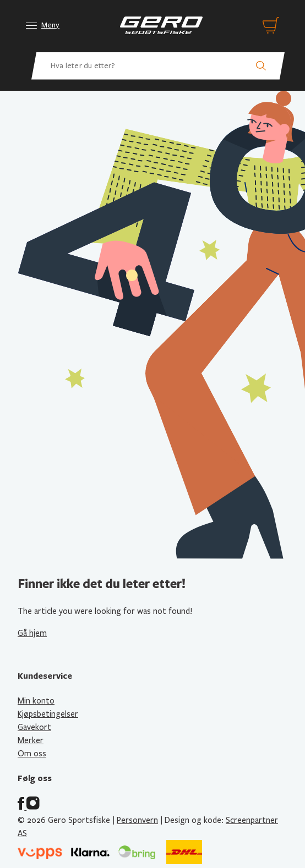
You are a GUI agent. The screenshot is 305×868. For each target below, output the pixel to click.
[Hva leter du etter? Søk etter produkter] (158, 66)
